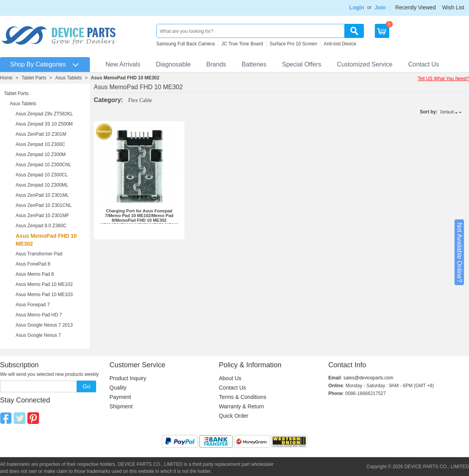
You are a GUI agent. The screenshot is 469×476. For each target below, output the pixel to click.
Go (86, 386)
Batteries (254, 64)
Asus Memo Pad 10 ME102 (44, 284)
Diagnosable (173, 64)
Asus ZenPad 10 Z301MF (42, 216)
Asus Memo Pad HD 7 (39, 315)
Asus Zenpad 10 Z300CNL (43, 165)
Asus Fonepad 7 (33, 305)
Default (447, 112)
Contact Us (423, 64)
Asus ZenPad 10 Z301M (41, 134)
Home (6, 78)
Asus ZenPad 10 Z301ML (42, 195)
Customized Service (365, 64)
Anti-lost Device (340, 44)
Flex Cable (140, 100)
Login (357, 7)
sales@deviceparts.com (369, 378)
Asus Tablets (68, 78)
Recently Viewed (415, 7)
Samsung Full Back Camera (185, 44)
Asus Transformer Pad (39, 254)
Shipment (121, 406)
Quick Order (234, 416)
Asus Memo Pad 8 (35, 274)
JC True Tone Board (242, 44)
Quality (118, 388)
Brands (216, 64)
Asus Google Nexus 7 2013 (44, 325)
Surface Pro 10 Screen (293, 44)
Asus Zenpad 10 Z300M (41, 154)
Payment (120, 397)
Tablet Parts (34, 78)
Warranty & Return (241, 406)
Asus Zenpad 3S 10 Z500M (44, 124)
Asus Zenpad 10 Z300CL (42, 175)
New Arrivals (123, 64)
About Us (230, 378)
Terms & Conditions (243, 397)
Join (380, 7)
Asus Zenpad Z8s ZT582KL (44, 114)
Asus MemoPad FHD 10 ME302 (125, 78)
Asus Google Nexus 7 (38, 335)
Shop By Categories (38, 64)
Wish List (453, 7)
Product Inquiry (128, 378)
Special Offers (302, 64)
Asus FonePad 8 (33, 264)
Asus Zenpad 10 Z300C (40, 144)
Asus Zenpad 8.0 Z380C (41, 226)
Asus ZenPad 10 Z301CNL (44, 205)
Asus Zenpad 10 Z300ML (42, 185)
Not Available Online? (459, 252)
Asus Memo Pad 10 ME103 (44, 295)
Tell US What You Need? (443, 79)
